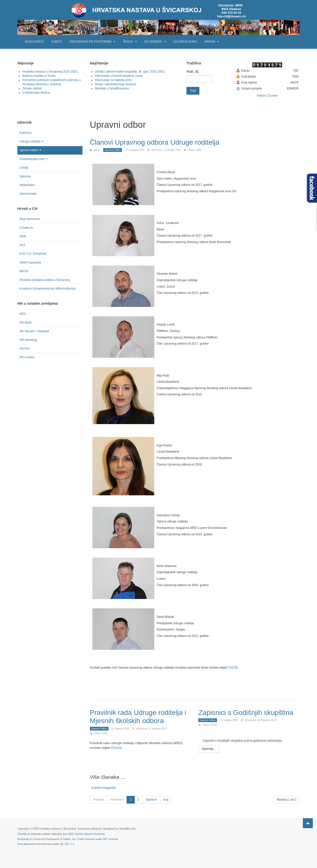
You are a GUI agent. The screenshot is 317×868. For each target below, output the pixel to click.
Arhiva (212, 42)
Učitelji (24, 168)
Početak (98, 799)
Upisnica (25, 176)
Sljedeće (151, 799)
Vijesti (57, 42)
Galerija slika (185, 42)
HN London (27, 357)
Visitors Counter (267, 96)
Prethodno (117, 799)
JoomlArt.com (127, 828)
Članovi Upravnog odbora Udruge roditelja (159, 142)
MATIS (24, 271)
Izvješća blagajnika (104, 787)
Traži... (191, 72)
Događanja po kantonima (92, 42)
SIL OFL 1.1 (67, 843)
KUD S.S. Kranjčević (33, 254)
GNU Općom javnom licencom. (87, 833)
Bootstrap (23, 838)
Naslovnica (34, 42)
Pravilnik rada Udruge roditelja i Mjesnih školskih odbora (140, 716)
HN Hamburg (28, 340)
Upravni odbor (30, 150)
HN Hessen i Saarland (34, 331)
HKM (23, 236)
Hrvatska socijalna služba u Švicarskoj (45, 280)
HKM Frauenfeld (30, 263)
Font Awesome (26, 843)
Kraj (166, 799)
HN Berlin (26, 323)
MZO (23, 314)
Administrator (28, 194)
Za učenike (155, 42)
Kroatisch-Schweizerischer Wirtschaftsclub (48, 289)
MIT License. (111, 838)
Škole (130, 42)
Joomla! (22, 833)
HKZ (23, 245)
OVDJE (233, 667)
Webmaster (27, 185)
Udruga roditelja (32, 141)
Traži (193, 91)
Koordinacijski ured (34, 159)
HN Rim (25, 349)
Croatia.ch (26, 228)
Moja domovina (30, 219)
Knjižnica (26, 133)
